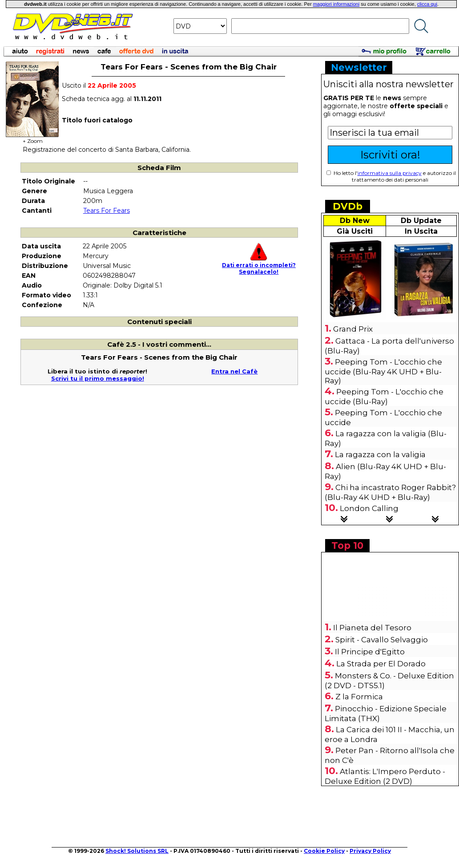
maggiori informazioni (336, 4)
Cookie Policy (324, 851)
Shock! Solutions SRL (137, 851)
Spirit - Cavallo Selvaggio (382, 640)
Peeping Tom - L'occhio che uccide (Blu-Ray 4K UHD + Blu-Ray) (383, 371)
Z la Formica (359, 697)
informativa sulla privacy (390, 173)
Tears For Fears (107, 211)
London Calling (369, 508)
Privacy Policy (370, 851)
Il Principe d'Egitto (370, 652)
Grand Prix (353, 329)
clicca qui (427, 4)
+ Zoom (32, 138)
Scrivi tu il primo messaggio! (98, 378)
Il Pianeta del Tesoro (372, 628)
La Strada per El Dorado (381, 664)
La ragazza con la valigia (380, 454)
